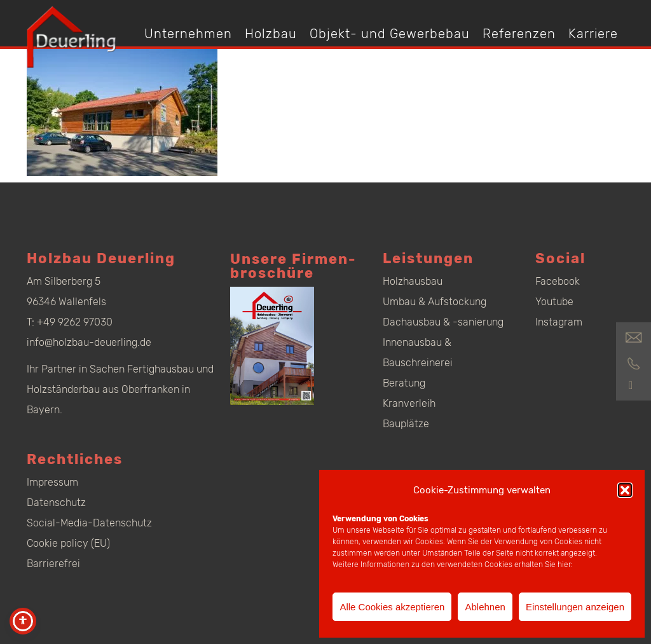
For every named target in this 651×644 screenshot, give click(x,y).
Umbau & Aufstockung (435, 302)
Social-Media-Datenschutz (89, 523)
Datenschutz (56, 503)
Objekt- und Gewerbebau (390, 34)
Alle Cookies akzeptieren (392, 607)
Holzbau (271, 34)
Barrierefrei (53, 564)
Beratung (404, 383)
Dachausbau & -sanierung (443, 322)
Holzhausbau (413, 281)
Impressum (52, 482)
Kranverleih (409, 403)
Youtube (554, 302)
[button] (625, 490)
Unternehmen (188, 34)
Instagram (559, 322)
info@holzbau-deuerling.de (89, 342)
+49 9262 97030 (75, 322)
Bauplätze (406, 424)
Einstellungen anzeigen (575, 607)
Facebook (558, 281)
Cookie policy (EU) (68, 543)
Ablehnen (485, 607)
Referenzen (519, 34)
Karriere (593, 34)
